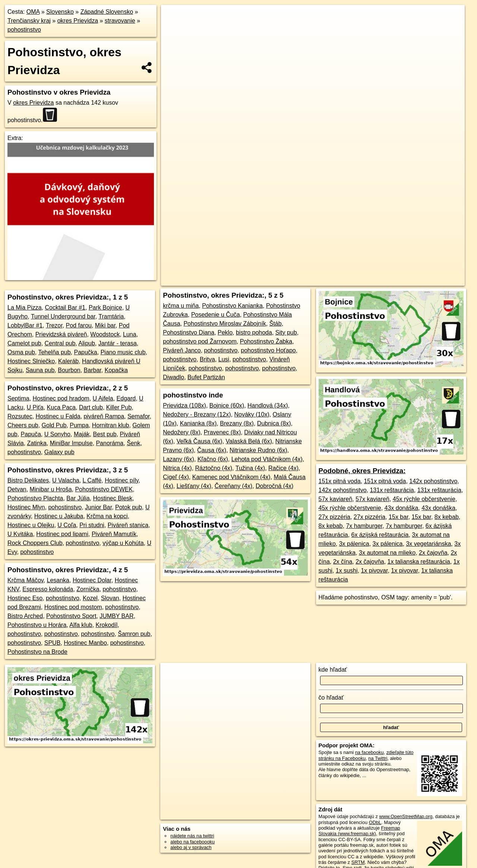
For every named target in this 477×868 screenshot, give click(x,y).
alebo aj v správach (191, 847)
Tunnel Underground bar (63, 316)
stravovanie (120, 21)
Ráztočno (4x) (214, 468)
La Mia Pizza (25, 308)
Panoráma (110, 443)
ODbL (375, 822)
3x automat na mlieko (387, 553)
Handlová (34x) (268, 406)
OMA (33, 12)
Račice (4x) (283, 468)
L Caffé (92, 480)
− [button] (174, 29)
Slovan (110, 598)
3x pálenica (354, 544)
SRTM (358, 862)
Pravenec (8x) (222, 432)
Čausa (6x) (212, 450)
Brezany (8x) (237, 423)
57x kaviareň (336, 499)
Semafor (139, 416)
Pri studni (92, 525)
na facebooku (369, 752)
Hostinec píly (121, 480)
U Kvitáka (20, 534)
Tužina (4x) (250, 468)
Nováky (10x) (252, 414)
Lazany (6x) (179, 459)
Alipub (86, 343)
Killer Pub (119, 407)
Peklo (225, 332)
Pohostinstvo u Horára (37, 625)
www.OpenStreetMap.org (406, 816)
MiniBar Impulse (71, 443)
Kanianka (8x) (198, 423)
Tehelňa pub (54, 352)
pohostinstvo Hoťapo (268, 350)
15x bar (398, 517)
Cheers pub (23, 425)
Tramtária (111, 316)
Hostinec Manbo (85, 643)
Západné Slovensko (107, 12)
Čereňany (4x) (233, 486)
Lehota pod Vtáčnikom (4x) (267, 459)
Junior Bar (98, 507)
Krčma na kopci (107, 516)
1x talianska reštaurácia (419, 562)
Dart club (91, 407)
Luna (130, 334)
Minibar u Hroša (51, 489)
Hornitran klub (111, 425)
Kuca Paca (61, 407)
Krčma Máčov (26, 580)
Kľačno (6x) (213, 459)
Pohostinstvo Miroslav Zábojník (225, 324)
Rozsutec (20, 416)
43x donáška (402, 508)
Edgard (126, 398)
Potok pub (129, 507)
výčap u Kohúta (123, 543)
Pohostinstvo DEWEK (104, 489)
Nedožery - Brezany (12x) (197, 414)
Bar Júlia (78, 498)
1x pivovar (374, 571)
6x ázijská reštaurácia (380, 535)
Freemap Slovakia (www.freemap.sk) (359, 831)
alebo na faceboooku (192, 842)
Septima (18, 398)
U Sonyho (57, 434)
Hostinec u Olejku (31, 525)
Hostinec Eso (25, 598)
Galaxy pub (59, 452)
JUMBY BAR (116, 616)
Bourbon (69, 370)
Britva (207, 359)
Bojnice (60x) (227, 406)
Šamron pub (134, 634)
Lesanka (58, 580)
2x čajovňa (433, 553)
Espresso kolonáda (48, 589)
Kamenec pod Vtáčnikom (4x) (231, 477)
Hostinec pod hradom (61, 398)
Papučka (86, 352)
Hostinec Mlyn (26, 507)
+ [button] (174, 18)
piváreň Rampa (104, 416)
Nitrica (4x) (177, 468)
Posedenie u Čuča (216, 315)
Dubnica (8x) (274, 423)
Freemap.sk (332, 267)
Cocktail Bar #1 (65, 308)
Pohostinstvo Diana (189, 332)
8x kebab (447, 517)
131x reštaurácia (392, 490)
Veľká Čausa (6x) (200, 441)
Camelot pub (24, 343)
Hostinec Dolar (92, 580)
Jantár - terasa (118, 343)
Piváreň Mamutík (114, 534)
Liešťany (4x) (194, 486)
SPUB (53, 643)
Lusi (224, 359)
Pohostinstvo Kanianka (232, 306)
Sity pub (286, 332)
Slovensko (60, 12)
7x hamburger (364, 526)
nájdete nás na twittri (192, 836)
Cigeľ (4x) (176, 477)
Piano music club (123, 352)
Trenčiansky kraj (29, 21)
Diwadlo (173, 377)
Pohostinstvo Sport (71, 616)
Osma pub (21, 352)
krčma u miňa (181, 306)
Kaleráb (68, 361)
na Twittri (378, 758)
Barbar (93, 370)
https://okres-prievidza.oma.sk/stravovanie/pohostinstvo (410, 267)
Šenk (133, 443)
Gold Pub (54, 425)
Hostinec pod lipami (62, 534)
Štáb (276, 324)
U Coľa (67, 525)
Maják (82, 434)
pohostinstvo (24, 30)
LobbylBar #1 (25, 325)
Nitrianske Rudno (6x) (258, 450)
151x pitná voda (340, 481)
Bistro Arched (25, 616)
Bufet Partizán (206, 377)
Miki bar (105, 325)
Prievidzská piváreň (61, 334)
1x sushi (347, 571)
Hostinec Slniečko (31, 361)
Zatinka (37, 443)
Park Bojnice (105, 308)
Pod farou (79, 325)
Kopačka (116, 370)
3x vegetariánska (428, 544)
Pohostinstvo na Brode (37, 652)
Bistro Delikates (28, 480)
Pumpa (79, 425)
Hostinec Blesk (113, 498)
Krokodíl (107, 625)
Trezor (54, 325)
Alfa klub (81, 625)
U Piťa (35, 407)
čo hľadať (331, 698)
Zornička (88, 589)
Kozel (90, 598)
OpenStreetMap (294, 267)
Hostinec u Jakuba (59, 516)
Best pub (105, 434)
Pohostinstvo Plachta (35, 498)
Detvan (17, 489)
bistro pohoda (254, 332)
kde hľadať (333, 670)
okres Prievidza (78, 21)
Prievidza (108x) (184, 406)
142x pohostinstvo (433, 481)
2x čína (343, 562)
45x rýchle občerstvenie (424, 499)
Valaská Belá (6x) (249, 441)
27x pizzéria (334, 517)
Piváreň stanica (128, 525)
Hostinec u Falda (58, 416)
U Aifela (103, 398)
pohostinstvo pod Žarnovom (200, 341)
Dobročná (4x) (274, 486)
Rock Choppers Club (35, 543)
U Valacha (66, 480)
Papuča (31, 434)
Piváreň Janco (182, 350)
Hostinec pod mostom (73, 607)
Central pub (60, 343)
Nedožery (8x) (181, 432)
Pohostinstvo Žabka (266, 341)
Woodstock (105, 334)
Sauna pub (40, 370)
